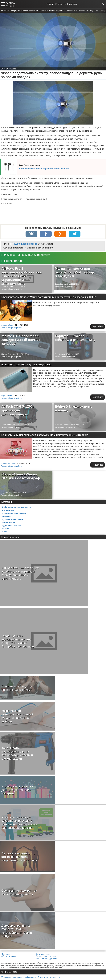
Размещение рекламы (46, 956)
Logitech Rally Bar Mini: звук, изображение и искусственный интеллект (45, 435)
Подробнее (98, 327)
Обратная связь (8, 956)
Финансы (7, 517)
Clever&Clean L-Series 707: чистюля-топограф (21, 476)
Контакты (72, 4)
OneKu (11, 3)
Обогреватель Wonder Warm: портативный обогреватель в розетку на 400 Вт (49, 297)
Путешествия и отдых (13, 520)
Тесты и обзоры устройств (11, 290)
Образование (8, 523)
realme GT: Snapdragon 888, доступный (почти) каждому (21, 340)
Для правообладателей (46, 959)
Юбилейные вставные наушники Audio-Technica (44, 168)
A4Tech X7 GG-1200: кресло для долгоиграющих (18, 411)
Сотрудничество (43, 954)
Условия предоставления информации (19, 977)
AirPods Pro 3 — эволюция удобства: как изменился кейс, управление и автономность (21, 276)
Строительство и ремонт (14, 514)
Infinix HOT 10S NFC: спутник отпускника (26, 365)
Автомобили (8, 510)
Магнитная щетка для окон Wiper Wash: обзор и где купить (74, 273)
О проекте (61, 4)
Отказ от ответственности (49, 977)
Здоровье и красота (12, 526)
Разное (5, 529)
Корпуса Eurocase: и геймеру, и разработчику (75, 338)
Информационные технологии (17, 507)
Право (5, 532)
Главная (50, 4)
